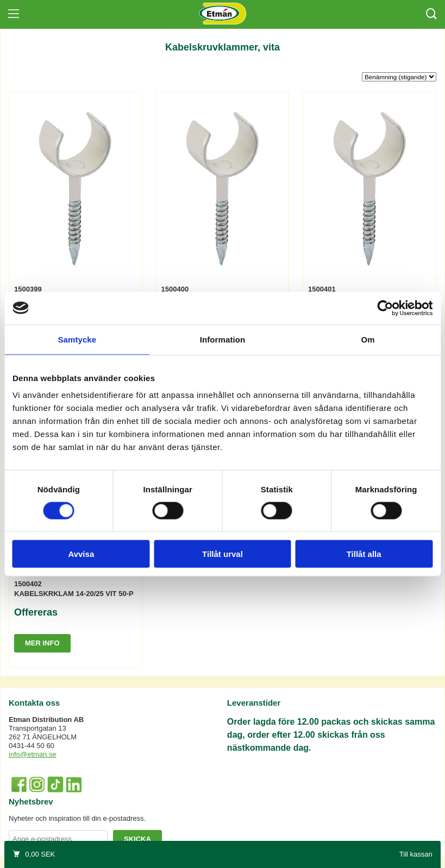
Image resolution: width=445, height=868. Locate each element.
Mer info (42, 643)
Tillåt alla (364, 554)
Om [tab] (368, 339)
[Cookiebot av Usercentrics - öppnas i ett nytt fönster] (385, 308)
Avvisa (81, 554)
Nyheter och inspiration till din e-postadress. (77, 818)
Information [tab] (223, 339)
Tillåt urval (222, 554)
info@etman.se (33, 754)
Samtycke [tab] (77, 339)
